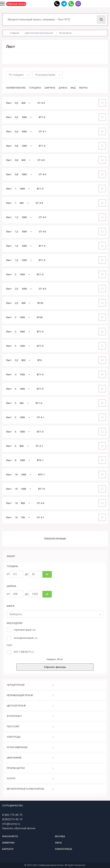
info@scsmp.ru (11, 824)
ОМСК (58, 843)
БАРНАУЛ (8, 849)
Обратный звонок (16, 4)
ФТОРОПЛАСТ (14, 716)
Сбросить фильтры (55, 667)
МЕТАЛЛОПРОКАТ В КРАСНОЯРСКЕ (25, 789)
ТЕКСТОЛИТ (13, 727)
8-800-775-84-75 (12, 815)
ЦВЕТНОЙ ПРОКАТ (16, 706)
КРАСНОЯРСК (10, 836)
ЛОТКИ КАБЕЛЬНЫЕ (17, 747)
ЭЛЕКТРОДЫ (14, 737)
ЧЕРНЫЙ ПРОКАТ (16, 685)
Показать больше (55, 539)
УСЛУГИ (11, 779)
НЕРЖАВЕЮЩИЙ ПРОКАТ (20, 695)
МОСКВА (60, 836)
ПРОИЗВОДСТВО (16, 768)
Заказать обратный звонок (19, 828)
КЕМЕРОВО (8, 843)
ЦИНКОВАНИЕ (14, 758)
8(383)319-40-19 (12, 819)
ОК (47, 574)
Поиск (101, 19)
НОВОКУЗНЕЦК (63, 849)
